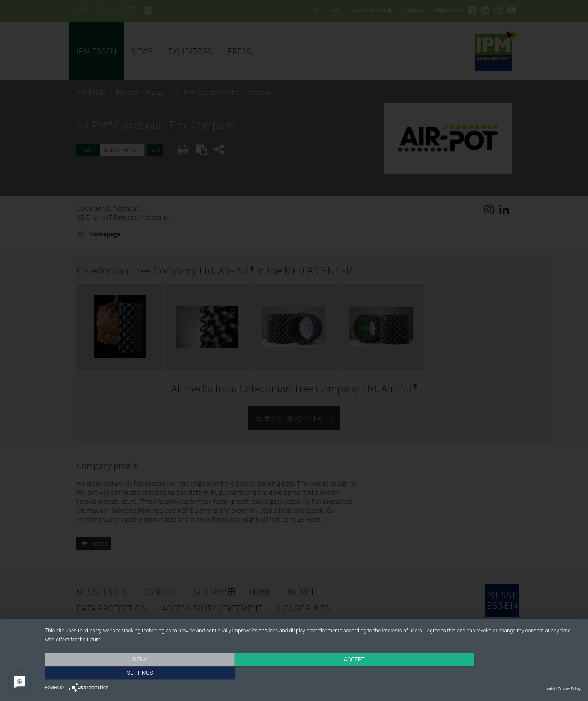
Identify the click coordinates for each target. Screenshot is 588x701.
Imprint (549, 689)
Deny (125, 674)
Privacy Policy (569, 689)
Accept (313, 674)
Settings (500, 674)
